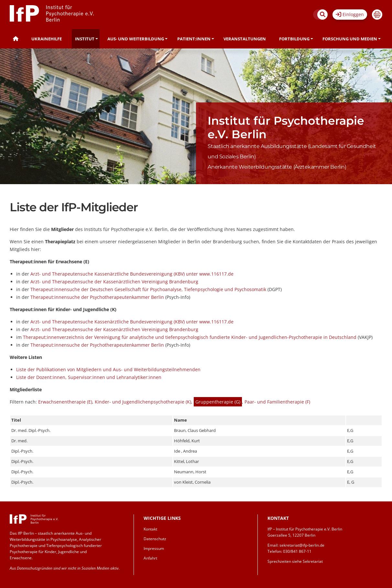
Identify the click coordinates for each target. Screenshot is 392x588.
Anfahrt (150, 558)
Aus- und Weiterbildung (136, 39)
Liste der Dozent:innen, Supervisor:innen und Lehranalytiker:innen (89, 377)
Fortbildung (294, 39)
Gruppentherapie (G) (218, 402)
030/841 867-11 (297, 551)
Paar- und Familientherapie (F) (277, 402)
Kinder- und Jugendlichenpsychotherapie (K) (143, 402)
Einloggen (350, 14)
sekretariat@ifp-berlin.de (302, 545)
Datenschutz (155, 539)
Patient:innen (194, 39)
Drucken (377, 15)
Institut (85, 39)
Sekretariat (313, 561)
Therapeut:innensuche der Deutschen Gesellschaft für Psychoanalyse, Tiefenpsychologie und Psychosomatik (148, 289)
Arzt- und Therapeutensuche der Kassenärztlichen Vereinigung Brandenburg (114, 282)
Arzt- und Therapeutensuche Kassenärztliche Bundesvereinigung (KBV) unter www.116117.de (132, 274)
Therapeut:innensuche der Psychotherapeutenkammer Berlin (97, 297)
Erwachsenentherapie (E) (65, 402)
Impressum (154, 548)
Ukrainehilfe (47, 39)
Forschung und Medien (350, 39)
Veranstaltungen (245, 39)
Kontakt (150, 529)
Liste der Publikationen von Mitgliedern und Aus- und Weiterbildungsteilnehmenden (108, 369)
